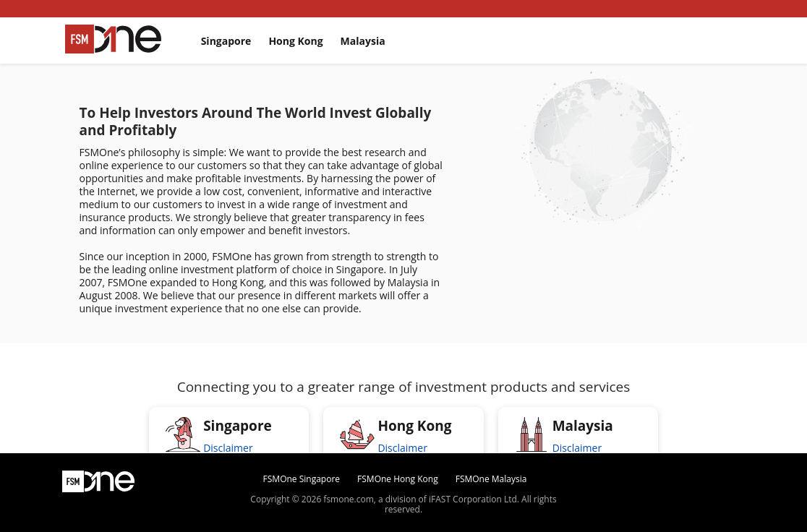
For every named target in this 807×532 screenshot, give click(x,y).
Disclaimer (228, 448)
